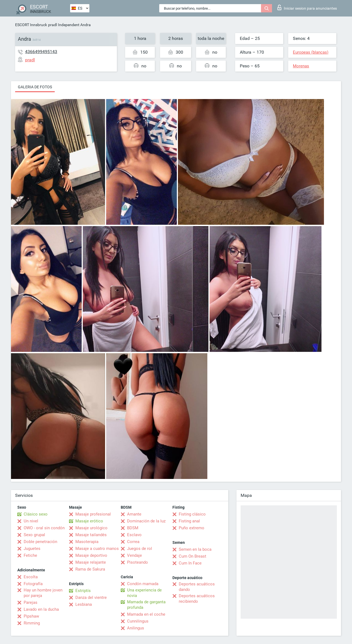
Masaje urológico (91, 528)
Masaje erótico (89, 521)
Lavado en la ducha (41, 609)
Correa (133, 542)
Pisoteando (137, 562)
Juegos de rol (140, 549)
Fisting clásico (192, 514)
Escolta (31, 577)
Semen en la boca (195, 549)
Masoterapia (87, 542)
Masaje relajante (91, 562)
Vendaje (134, 555)
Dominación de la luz (146, 521)
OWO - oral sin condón (44, 528)
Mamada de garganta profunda (146, 605)
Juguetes (32, 549)
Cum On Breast (193, 556)
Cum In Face (190, 563)
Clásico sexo (36, 514)
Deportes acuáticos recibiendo (197, 599)
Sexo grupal (34, 535)
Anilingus (136, 628)
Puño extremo (192, 528)
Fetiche (30, 555)
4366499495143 (41, 52)
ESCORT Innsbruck (31, 25)
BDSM (133, 528)
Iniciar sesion (307, 7)
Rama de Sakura (90, 569)
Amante (134, 514)
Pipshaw (31, 616)
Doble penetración (40, 542)
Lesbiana (84, 604)
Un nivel (31, 521)
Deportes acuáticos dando (197, 587)
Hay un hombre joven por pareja (43, 593)
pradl (53, 25)
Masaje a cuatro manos (97, 549)
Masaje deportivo (91, 555)
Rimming (32, 623)
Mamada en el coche (146, 614)
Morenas (301, 66)
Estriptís (83, 591)
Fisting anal (189, 521)
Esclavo (134, 535)
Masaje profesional (93, 514)
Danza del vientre (91, 598)
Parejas (31, 602)
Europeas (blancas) (311, 52)
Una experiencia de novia (144, 593)
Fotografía (33, 584)
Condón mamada (143, 584)
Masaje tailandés (91, 535)
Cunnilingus (138, 621)
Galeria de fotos (35, 87)
